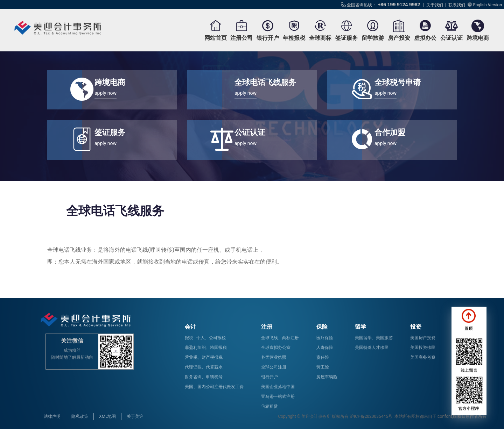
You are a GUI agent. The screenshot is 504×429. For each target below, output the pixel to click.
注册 (267, 327)
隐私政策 (80, 416)
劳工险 (323, 367)
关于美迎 (135, 416)
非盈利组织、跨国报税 (206, 348)
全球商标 (320, 38)
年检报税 (294, 38)
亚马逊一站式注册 (278, 396)
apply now (106, 93)
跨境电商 (478, 38)
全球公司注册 (274, 367)
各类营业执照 (274, 357)
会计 (190, 327)
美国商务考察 (423, 357)
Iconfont (444, 416)
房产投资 (399, 38)
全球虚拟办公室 (276, 348)
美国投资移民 (423, 348)
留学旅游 (373, 38)
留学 (360, 327)
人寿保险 (325, 348)
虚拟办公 (425, 38)
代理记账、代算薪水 (204, 367)
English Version (488, 5)
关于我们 (435, 5)
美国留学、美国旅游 (374, 338)
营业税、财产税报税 (204, 357)
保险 (322, 327)
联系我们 (457, 5)
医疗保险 (325, 338)
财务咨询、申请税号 (204, 377)
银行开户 (268, 38)
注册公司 (241, 38)
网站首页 (216, 38)
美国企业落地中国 (278, 387)
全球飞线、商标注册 (280, 338)
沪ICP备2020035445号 (371, 416)
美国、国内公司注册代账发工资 (214, 387)
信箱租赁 (269, 406)
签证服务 (346, 38)
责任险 (323, 357)
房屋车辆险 (327, 377)
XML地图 (107, 416)
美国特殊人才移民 (372, 348)
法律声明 (52, 416)
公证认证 (451, 38)
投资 (416, 327)
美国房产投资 (423, 338)
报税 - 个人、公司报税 (205, 338)
